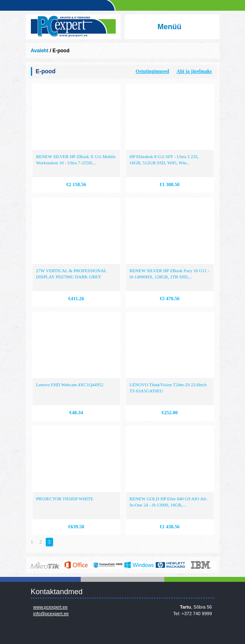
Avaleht (40, 51)
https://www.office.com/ (76, 565)
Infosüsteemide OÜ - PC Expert (73, 27)
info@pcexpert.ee (51, 614)
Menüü (170, 27)
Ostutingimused (152, 71)
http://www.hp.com (170, 565)
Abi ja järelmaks (194, 71)
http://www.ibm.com (202, 565)
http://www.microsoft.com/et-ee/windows (139, 565)
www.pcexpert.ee (51, 607)
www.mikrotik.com (45, 565)
